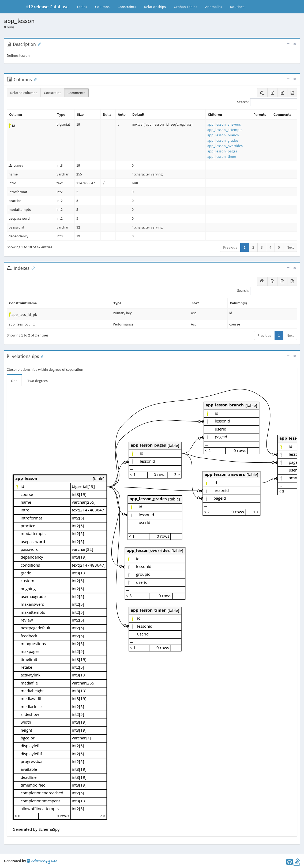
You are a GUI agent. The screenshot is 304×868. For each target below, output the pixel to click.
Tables (84, 6)
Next (290, 247)
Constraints (127, 7)
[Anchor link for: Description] (38, 44)
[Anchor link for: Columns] (34, 79)
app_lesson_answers (224, 124)
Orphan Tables (185, 7)
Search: (267, 102)
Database (47, 7)
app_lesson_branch (223, 135)
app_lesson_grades (223, 140)
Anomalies (214, 7)
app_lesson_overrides (225, 146)
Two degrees (37, 381)
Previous (230, 247)
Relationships (155, 7)
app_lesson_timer (222, 156)
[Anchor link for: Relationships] (42, 356)
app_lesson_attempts (225, 130)
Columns (102, 7)
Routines (237, 7)
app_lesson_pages (222, 151)
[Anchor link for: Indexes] (32, 268)
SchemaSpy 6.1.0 (42, 861)
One (14, 381)
